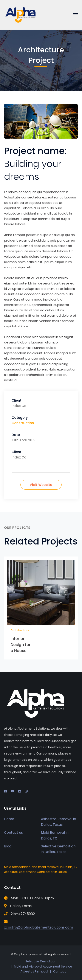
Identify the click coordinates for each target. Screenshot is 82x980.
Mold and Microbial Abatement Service (43, 966)
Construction (23, 423)
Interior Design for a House (21, 645)
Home (9, 819)
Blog (8, 846)
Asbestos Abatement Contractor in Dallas (35, 872)
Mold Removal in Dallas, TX (55, 835)
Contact (60, 971)
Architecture (20, 630)
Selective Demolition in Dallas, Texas (58, 849)
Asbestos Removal (34, 971)
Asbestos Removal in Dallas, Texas (58, 822)
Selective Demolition (41, 961)
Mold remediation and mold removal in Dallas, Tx (41, 867)
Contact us (13, 833)
